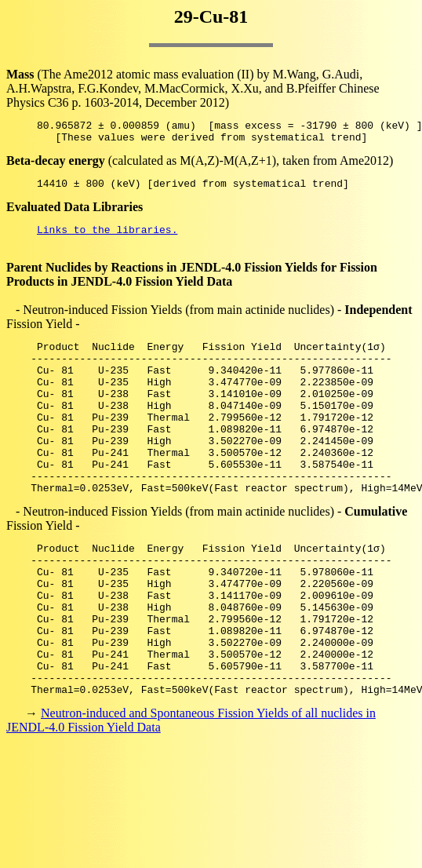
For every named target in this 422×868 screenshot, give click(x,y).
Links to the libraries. (107, 239)
